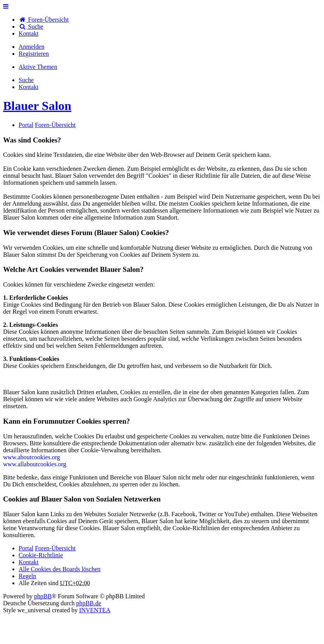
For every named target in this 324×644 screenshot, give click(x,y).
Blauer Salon (37, 106)
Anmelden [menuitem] (32, 47)
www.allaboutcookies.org (35, 464)
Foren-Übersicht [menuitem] (44, 20)
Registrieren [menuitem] (34, 54)
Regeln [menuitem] (27, 576)
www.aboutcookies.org (32, 457)
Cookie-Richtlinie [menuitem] (41, 555)
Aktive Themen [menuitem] (38, 67)
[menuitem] (29, 33)
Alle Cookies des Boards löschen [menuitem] (60, 569)
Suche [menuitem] (31, 27)
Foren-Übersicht (55, 548)
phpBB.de (89, 603)
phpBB (43, 596)
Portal (26, 125)
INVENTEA (95, 610)
